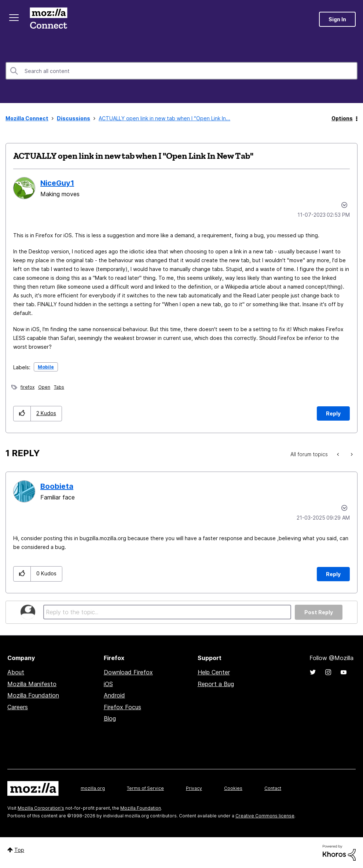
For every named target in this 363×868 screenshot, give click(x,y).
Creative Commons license (265, 816)
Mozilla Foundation (33, 695)
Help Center (214, 672)
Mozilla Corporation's (41, 808)
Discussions (74, 118)
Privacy (194, 788)
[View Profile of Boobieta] (57, 486)
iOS (108, 684)
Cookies (233, 788)
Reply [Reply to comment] (333, 574)
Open (44, 387)
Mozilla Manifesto (32, 684)
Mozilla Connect (48, 19)
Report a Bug (216, 684)
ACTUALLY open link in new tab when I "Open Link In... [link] (164, 118)
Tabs (59, 387)
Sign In (337, 19)
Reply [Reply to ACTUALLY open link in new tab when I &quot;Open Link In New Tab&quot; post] (333, 413)
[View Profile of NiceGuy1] (57, 183)
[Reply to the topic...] (167, 612)
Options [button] (342, 118)
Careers (18, 707)
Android (114, 695)
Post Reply (319, 612)
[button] (22, 413)
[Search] (181, 71)
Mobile (46, 367)
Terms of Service (145, 788)
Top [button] (19, 850)
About (16, 672)
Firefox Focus (122, 707)
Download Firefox (128, 672)
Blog (110, 718)
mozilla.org (93, 788)
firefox (27, 387)
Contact (273, 788)
